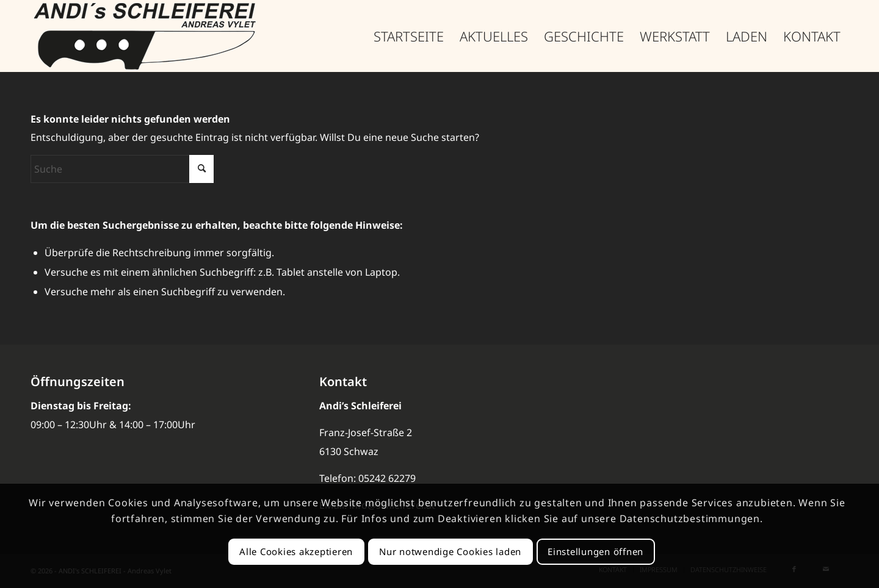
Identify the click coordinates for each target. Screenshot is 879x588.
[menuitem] (409, 36)
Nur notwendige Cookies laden (450, 551)
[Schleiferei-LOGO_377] (146, 36)
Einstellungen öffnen (595, 551)
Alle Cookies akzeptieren (296, 551)
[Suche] (122, 169)
